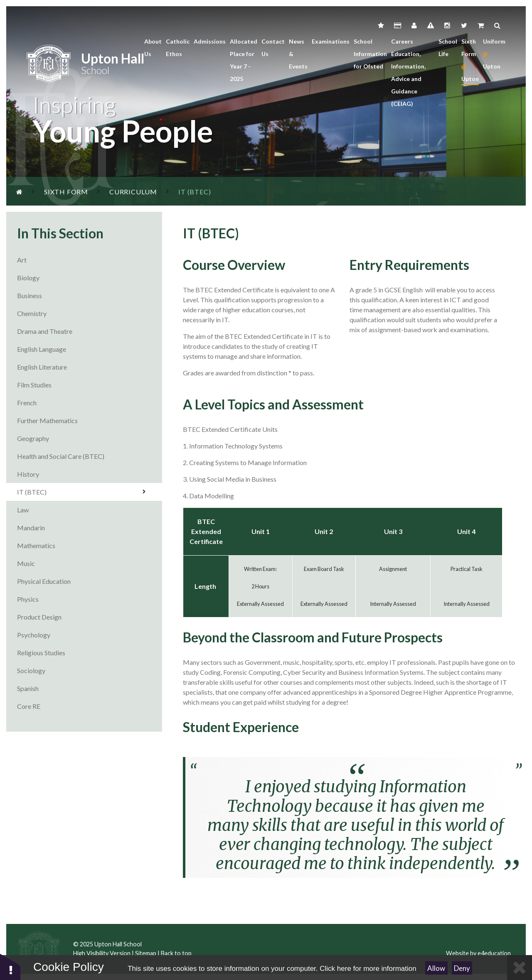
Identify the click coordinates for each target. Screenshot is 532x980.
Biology (90, 278)
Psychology (90, 635)
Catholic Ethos (178, 48)
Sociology (90, 670)
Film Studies (90, 385)
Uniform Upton (494, 54)
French (90, 403)
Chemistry (90, 313)
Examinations (331, 41)
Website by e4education (478, 953)
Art (90, 260)
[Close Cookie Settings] (520, 968)
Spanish (90, 688)
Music (90, 563)
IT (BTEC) (81, 492)
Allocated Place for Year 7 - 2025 (244, 60)
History (90, 474)
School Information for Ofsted (370, 54)
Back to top (176, 953)
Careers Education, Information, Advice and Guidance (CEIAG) (408, 72)
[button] (10, 967)
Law (90, 510)
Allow (436, 968)
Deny (462, 968)
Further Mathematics (90, 420)
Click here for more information (368, 969)
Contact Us (273, 48)
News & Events (298, 54)
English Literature (90, 367)
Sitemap (146, 953)
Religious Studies (90, 653)
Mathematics (90, 545)
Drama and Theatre (90, 331)
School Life (448, 48)
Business (90, 295)
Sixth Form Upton (470, 60)
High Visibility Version (102, 953)
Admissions (210, 41)
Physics (90, 599)
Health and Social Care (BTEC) (90, 456)
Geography (90, 438)
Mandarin (90, 528)
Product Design (90, 617)
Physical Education (90, 581)
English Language (90, 349)
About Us (153, 48)
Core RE (90, 706)
